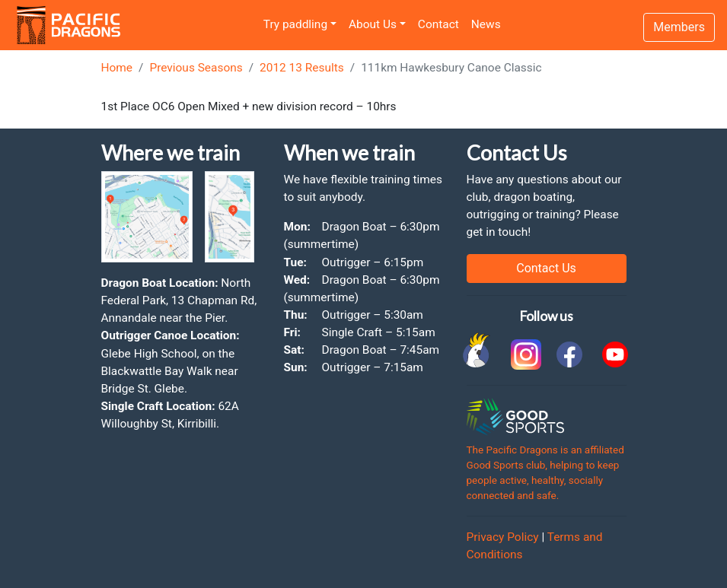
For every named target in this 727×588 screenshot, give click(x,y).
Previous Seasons (196, 68)
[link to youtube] (615, 354)
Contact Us (546, 268)
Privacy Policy (503, 537)
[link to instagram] (524, 354)
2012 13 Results (302, 68)
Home (117, 68)
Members (679, 27)
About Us (373, 24)
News (486, 24)
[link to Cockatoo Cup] (478, 354)
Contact (438, 24)
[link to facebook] (569, 354)
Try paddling (295, 24)
